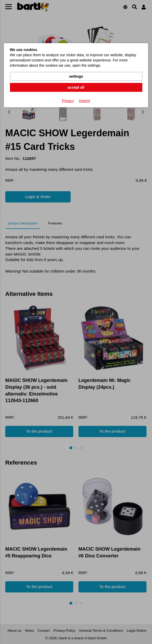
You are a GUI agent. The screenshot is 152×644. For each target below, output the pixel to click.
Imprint (85, 101)
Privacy (68, 101)
